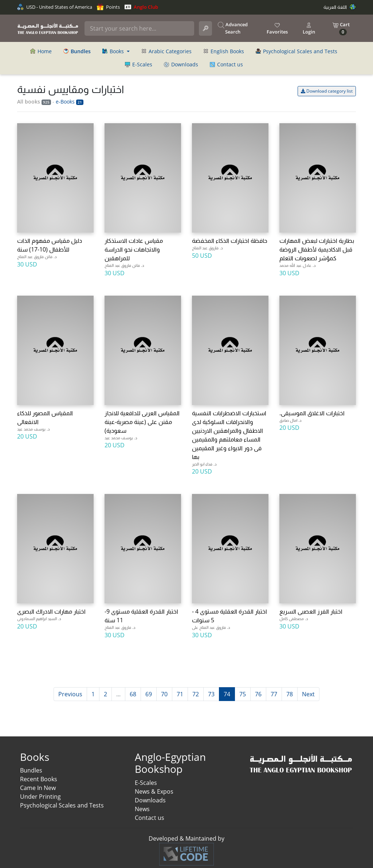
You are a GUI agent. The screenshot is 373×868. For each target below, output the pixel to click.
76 (258, 694)
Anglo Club (141, 7)
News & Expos (154, 791)
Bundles (31, 770)
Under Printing (40, 797)
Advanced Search (233, 28)
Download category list (327, 91)
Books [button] (114, 51)
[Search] (139, 28)
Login (309, 28)
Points (108, 7)
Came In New (38, 788)
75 (243, 694)
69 (149, 694)
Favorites (277, 28)
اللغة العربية (340, 7)
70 (164, 694)
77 (274, 694)
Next (308, 694)
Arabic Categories (166, 51)
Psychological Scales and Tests (297, 51)
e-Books (70, 102)
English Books (224, 51)
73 (211, 694)
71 (180, 694)
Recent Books (39, 779)
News (142, 809)
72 (196, 694)
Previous (70, 694)
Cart (341, 28)
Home (41, 51)
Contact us (226, 64)
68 (133, 694)
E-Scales (139, 64)
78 (290, 694)
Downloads (181, 64)
